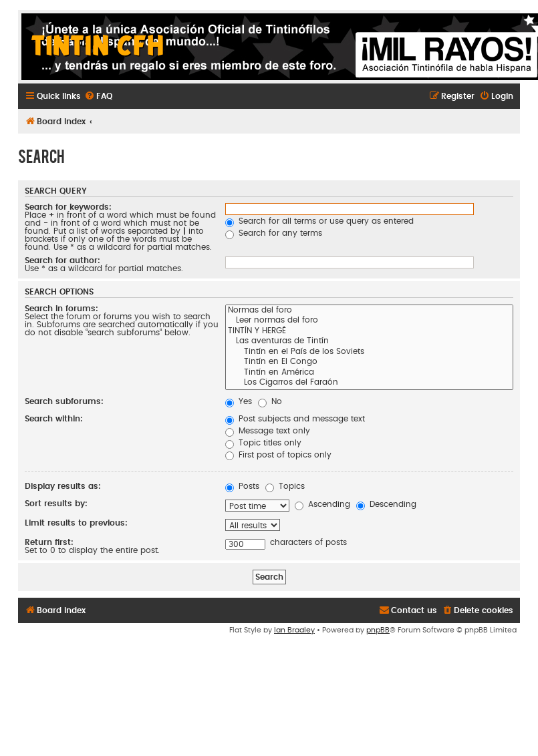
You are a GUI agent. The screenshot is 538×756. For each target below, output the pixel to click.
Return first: (49, 542)
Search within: (54, 419)
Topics (285, 486)
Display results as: (63, 486)
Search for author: (62, 260)
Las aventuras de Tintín (369, 342)
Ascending (322, 504)
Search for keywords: (68, 207)
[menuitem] (98, 97)
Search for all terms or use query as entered (319, 221)
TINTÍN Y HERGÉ (369, 332)
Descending (386, 504)
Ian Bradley (294, 630)
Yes (239, 401)
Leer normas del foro (369, 321)
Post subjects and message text (295, 419)
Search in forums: (61, 309)
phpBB (378, 630)
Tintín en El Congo (369, 363)
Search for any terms (274, 233)
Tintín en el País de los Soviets (369, 353)
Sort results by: (56, 504)
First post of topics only (278, 455)
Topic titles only (263, 443)
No (270, 401)
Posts (242, 486)
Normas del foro (369, 311)
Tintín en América (369, 373)
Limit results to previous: (76, 523)
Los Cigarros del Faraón (369, 383)
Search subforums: (64, 401)
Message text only (268, 431)
